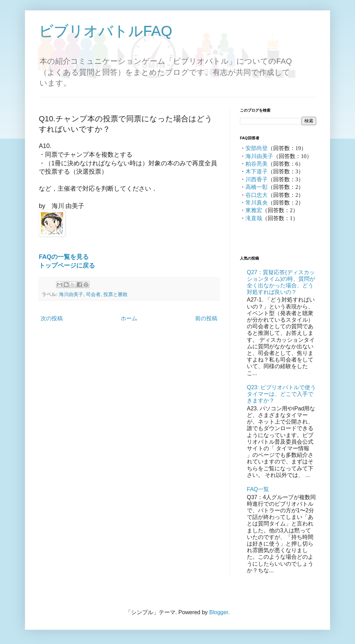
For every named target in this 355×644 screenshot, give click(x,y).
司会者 (93, 294)
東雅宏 (254, 210)
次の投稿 (52, 318)
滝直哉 (254, 218)
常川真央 (257, 203)
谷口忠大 (257, 195)
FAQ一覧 (258, 489)
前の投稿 (206, 318)
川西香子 (257, 179)
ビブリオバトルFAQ (106, 31)
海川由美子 (71, 294)
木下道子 (257, 171)
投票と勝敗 (115, 294)
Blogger (219, 612)
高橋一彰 (257, 187)
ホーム (129, 318)
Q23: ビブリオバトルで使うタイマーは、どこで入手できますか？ (281, 394)
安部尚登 (257, 148)
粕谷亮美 (257, 164)
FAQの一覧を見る (64, 257)
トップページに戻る (67, 266)
